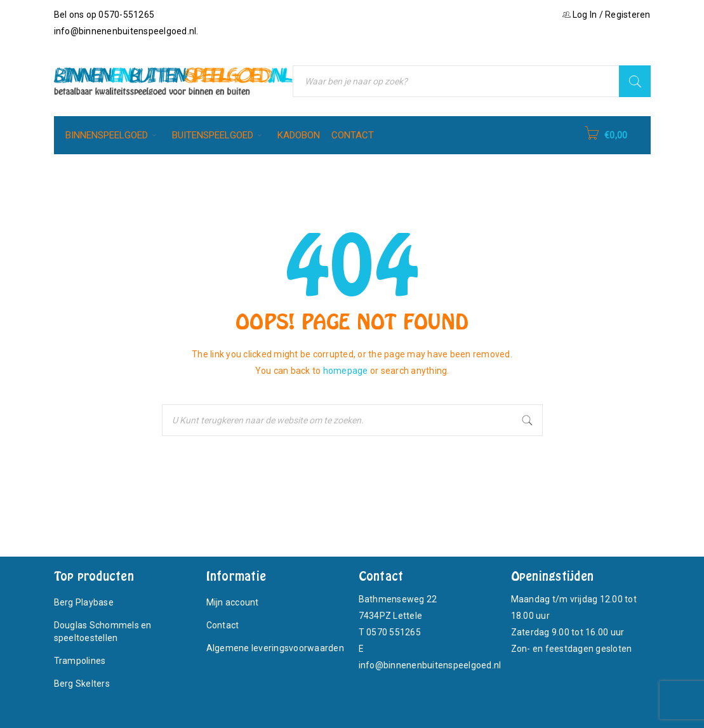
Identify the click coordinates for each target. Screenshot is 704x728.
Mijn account (233, 602)
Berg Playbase (84, 602)
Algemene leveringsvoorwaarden (275, 648)
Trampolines (80, 661)
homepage (346, 371)
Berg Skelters (82, 684)
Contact (223, 625)
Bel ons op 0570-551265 (104, 15)
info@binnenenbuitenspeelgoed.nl (125, 31)
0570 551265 (394, 632)
